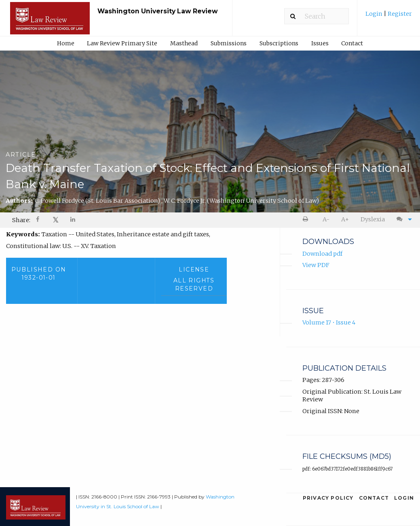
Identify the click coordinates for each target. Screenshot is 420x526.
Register (399, 14)
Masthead (184, 43)
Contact (352, 43)
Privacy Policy (328, 498)
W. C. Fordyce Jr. (241, 201)
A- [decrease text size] (326, 219)
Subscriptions (279, 43)
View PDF (316, 265)
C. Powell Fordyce (98, 201)
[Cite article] (402, 220)
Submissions (229, 43)
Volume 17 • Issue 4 (329, 322)
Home (66, 43)
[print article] (307, 220)
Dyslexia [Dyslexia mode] (373, 219)
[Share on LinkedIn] (73, 220)
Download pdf (322, 254)
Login (375, 14)
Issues (320, 43)
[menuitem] (389, 17)
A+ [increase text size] (345, 219)
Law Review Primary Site (122, 43)
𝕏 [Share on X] (56, 220)
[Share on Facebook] (38, 220)
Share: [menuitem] (21, 220)
